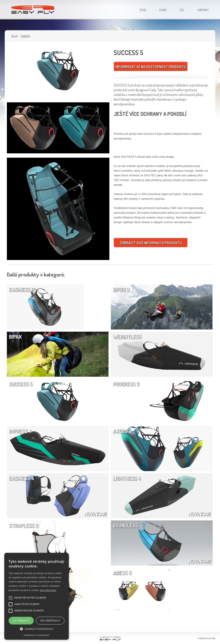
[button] (37, 629)
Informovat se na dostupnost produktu (151, 67)
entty (212, 638)
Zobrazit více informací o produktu (151, 243)
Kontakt (203, 10)
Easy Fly (33, 8)
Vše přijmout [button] (21, 621)
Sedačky (26, 36)
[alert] (37, 596)
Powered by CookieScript (37, 635)
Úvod (143, 10)
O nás (163, 10)
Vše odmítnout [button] (50, 621)
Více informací (48, 590)
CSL (182, 10)
